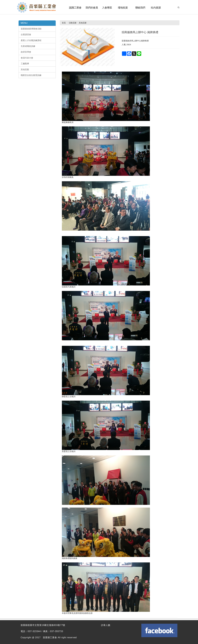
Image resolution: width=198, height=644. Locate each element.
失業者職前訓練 (28, 46)
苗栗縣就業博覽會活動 (31, 29)
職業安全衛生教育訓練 (31, 75)
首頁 (64, 23)
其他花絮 (25, 69)
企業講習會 (26, 34)
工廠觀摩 (25, 64)
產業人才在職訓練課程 (31, 40)
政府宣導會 (26, 52)
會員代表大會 (27, 58)
